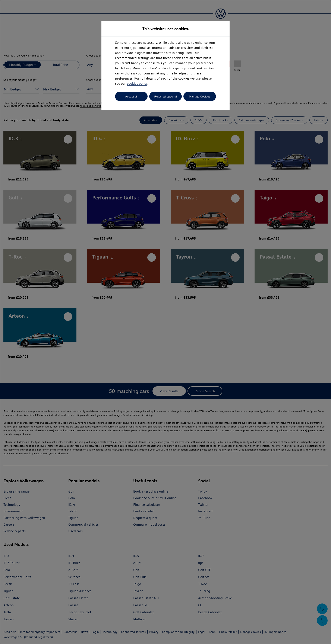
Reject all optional (165, 97)
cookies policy (137, 84)
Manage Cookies (200, 97)
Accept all (131, 97)
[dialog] (165, 322)
